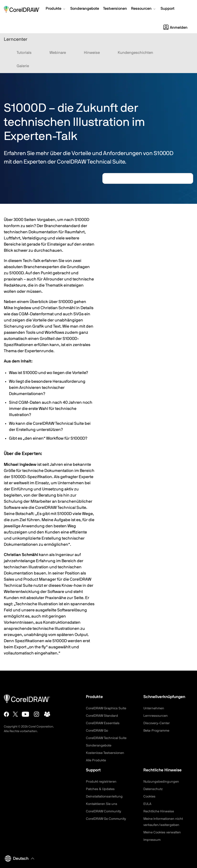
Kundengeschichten (135, 53)
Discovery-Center (158, 723)
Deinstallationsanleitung (106, 796)
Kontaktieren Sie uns (103, 804)
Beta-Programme (157, 731)
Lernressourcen (156, 716)
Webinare (58, 53)
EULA (148, 804)
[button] (56, 9)
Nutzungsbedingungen (162, 782)
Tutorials (24, 53)
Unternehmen (155, 708)
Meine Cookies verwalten (164, 832)
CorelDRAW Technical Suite (108, 738)
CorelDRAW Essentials (104, 723)
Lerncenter (16, 39)
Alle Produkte (97, 760)
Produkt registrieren (102, 782)
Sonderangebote (100, 745)
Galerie (23, 66)
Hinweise (92, 53)
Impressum (152, 840)
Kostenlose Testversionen (107, 753)
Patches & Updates (101, 789)
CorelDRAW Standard (103, 716)
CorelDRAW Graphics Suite (107, 708)
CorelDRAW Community (105, 811)
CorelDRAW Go (98, 731)
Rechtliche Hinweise (160, 811)
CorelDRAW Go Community (108, 819)
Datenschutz (154, 789)
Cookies (150, 796)
